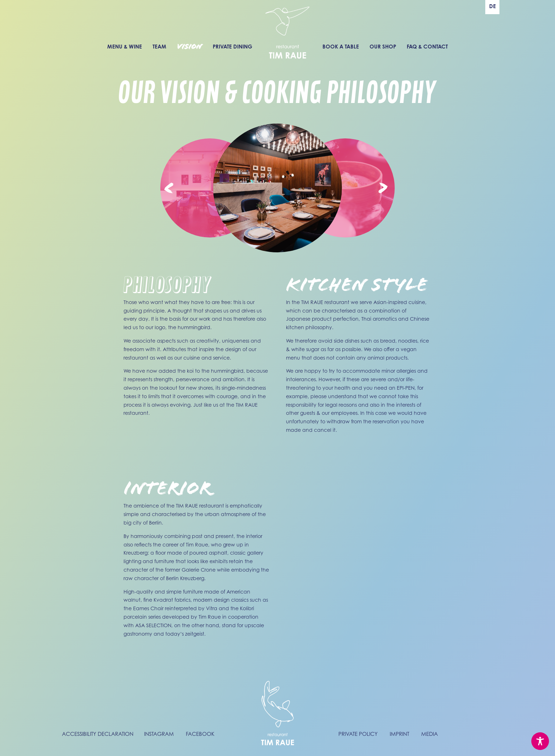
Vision (190, 47)
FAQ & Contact (427, 47)
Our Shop (383, 47)
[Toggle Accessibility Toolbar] (540, 741)
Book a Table (341, 47)
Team (159, 47)
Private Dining (233, 47)
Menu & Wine (125, 47)
